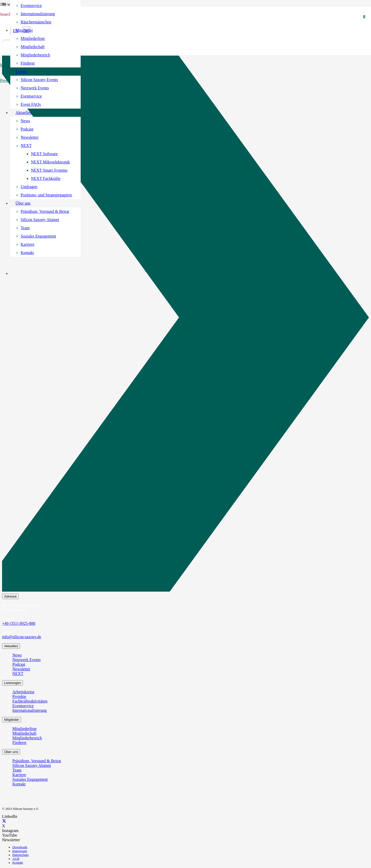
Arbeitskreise (23, 692)
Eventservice (23, 706)
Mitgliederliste (24, 729)
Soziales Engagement (30, 779)
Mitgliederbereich (27, 738)
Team (17, 770)
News (17, 655)
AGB (16, 859)
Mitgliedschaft (24, 733)
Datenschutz (20, 855)
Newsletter (21, 669)
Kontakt (19, 784)
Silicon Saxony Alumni (32, 765)
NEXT (18, 674)
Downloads (20, 847)
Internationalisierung (29, 710)
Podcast (19, 664)
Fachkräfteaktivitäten (30, 701)
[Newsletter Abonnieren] (185, 318)
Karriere (19, 775)
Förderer (19, 743)
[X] (4, 821)
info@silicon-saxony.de (22, 637)
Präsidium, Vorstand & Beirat (37, 761)
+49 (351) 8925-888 (19, 623)
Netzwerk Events (27, 660)
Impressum (20, 851)
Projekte (19, 696)
